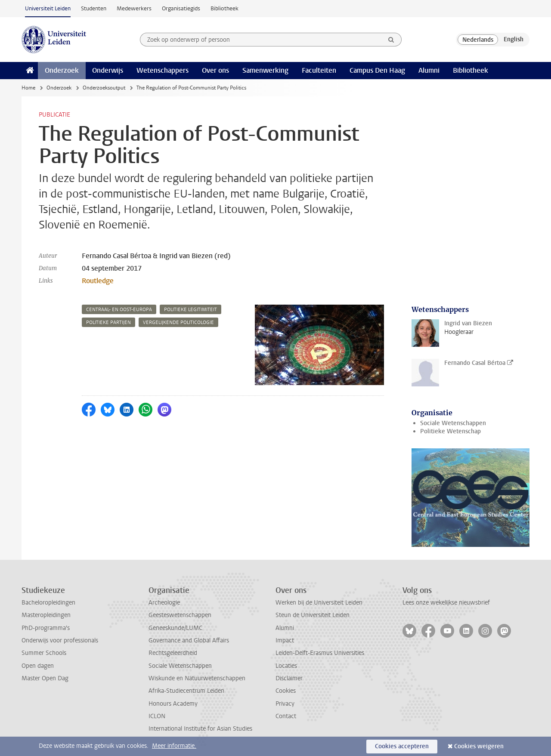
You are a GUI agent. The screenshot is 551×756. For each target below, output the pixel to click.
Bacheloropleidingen (48, 603)
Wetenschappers (163, 70)
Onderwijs (108, 70)
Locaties (286, 666)
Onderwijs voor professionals (60, 640)
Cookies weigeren (479, 746)
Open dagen (38, 666)
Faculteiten (319, 70)
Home (28, 88)
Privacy (285, 704)
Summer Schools (44, 653)
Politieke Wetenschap (450, 431)
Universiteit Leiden (48, 8)
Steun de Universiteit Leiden (313, 615)
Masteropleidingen (46, 615)
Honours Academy (173, 704)
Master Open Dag (45, 678)
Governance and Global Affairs (189, 640)
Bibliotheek (224, 8)
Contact (286, 716)
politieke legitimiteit (190, 310)
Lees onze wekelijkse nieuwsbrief (446, 603)
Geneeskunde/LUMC (175, 628)
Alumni (429, 70)
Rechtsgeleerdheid (173, 653)
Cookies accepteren (402, 746)
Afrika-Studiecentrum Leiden (186, 691)
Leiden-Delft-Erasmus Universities (320, 653)
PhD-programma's (46, 628)
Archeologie (164, 603)
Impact (285, 640)
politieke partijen (108, 322)
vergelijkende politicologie (178, 322)
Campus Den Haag (377, 70)
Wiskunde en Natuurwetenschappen (197, 678)
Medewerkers (134, 8)
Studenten (94, 8)
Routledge (98, 281)
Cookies (286, 691)
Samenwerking (265, 70)
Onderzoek (62, 70)
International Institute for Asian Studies (200, 729)
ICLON (157, 716)
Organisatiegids (181, 8)
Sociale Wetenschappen (453, 423)
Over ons (215, 70)
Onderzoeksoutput (104, 88)
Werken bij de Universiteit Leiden (319, 603)
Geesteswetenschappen (180, 615)
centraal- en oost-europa (119, 310)
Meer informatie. (174, 746)
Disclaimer (289, 678)
